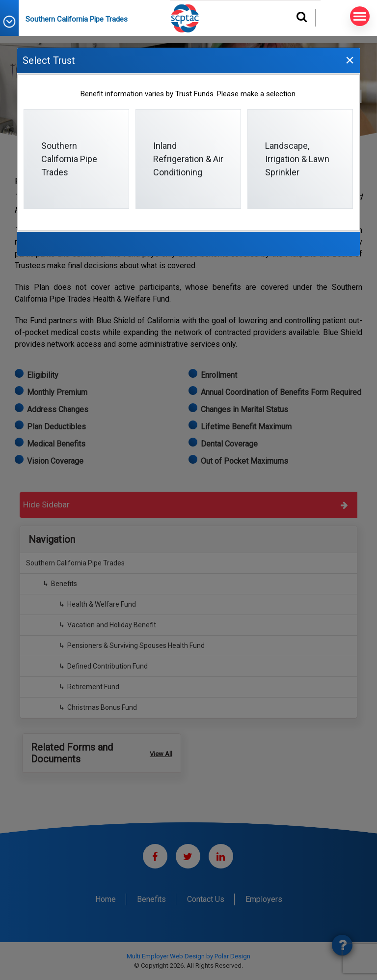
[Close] (350, 60)
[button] (13, 22)
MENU (358, 16)
